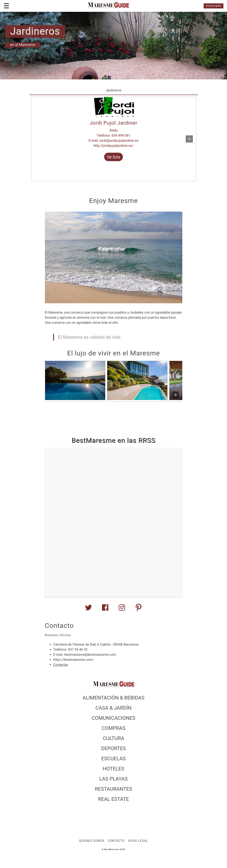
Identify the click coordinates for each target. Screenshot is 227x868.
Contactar (61, 665)
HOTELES (113, 769)
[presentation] (175, 395)
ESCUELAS (114, 759)
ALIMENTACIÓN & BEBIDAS (114, 698)
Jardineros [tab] (114, 90)
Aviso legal (138, 841)
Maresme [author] (27, 45)
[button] (189, 139)
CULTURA (113, 738)
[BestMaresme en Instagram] (122, 609)
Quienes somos (92, 841)
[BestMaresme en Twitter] (89, 609)
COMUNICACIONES (113, 718)
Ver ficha (113, 157)
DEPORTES (113, 748)
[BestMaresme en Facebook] (105, 609)
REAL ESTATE (113, 799)
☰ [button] (6, 6)
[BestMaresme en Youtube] (138, 609)
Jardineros (35, 31)
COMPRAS (113, 728)
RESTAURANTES (113, 789)
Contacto (116, 841)
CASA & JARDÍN (113, 708)
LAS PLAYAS (113, 779)
